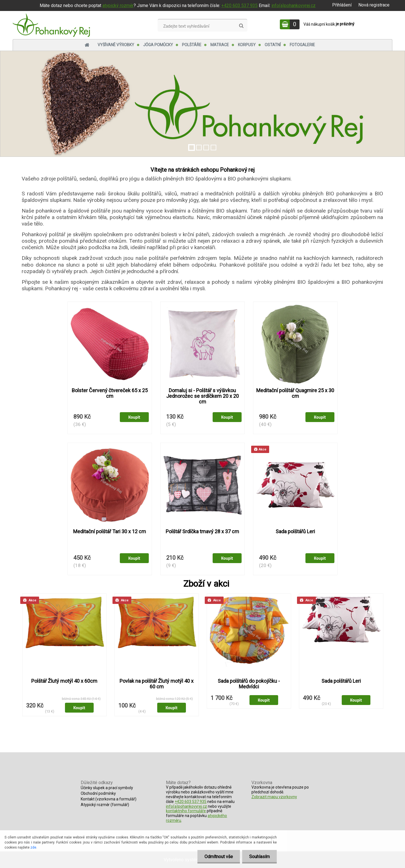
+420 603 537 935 (239, 5)
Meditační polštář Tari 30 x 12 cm (110, 532)
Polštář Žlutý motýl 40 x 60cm (64, 681)
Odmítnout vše (219, 857)
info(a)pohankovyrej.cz (293, 5)
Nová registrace (374, 5)
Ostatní (273, 45)
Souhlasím (259, 857)
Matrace (220, 45)
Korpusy (247, 45)
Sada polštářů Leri (295, 532)
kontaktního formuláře (186, 811)
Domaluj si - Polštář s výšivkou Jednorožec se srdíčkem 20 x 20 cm (202, 396)
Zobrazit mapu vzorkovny (274, 797)
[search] (241, 26)
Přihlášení (342, 5)
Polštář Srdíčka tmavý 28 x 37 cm (202, 532)
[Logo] (51, 25)
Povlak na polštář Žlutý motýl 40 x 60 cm (157, 684)
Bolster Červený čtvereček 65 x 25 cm (110, 393)
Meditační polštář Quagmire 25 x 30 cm (295, 393)
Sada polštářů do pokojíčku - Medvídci (249, 684)
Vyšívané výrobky (116, 45)
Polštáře (192, 45)
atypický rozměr (118, 5)
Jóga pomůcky (158, 45)
